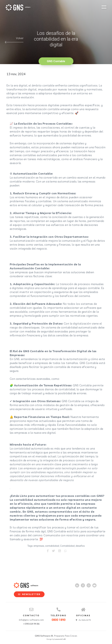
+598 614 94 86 (31, 624)
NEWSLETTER (28, 594)
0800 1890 (59, 620)
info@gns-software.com (31, 620)
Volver (14, 40)
